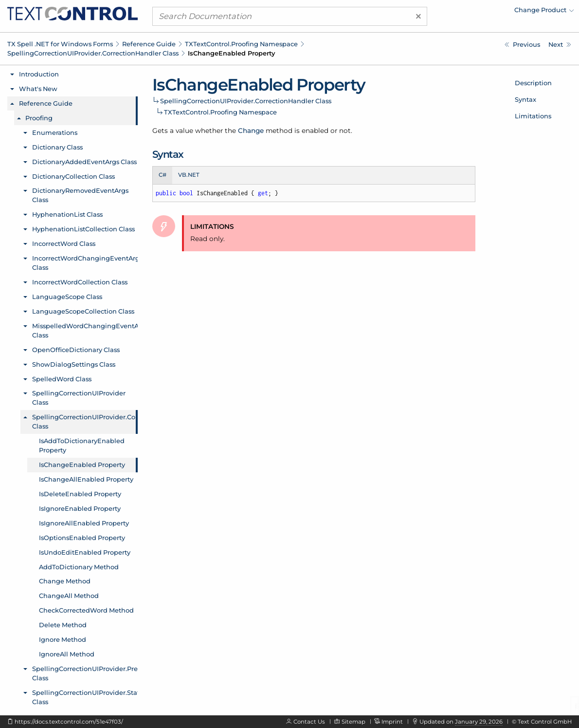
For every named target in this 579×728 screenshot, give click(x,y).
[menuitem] (489, 12)
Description (533, 83)
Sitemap (353, 722)
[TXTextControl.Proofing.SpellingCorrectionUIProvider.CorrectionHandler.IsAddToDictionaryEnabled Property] (522, 45)
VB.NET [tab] (189, 175)
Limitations (533, 116)
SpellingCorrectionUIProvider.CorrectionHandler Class (93, 53)
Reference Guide (149, 44)
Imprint (392, 722)
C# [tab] (163, 175)
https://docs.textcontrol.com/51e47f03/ (69, 722)
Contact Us (309, 722)
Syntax (525, 99)
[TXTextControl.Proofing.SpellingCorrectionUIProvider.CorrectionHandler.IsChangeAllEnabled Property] (560, 45)
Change (251, 131)
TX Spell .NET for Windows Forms (60, 44)
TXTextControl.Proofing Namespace (241, 44)
